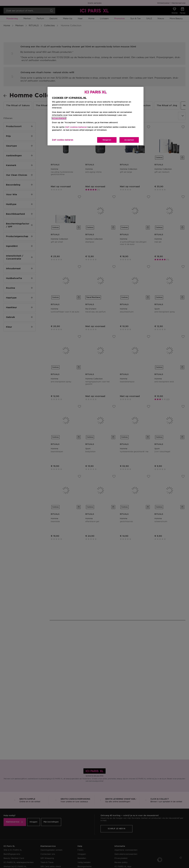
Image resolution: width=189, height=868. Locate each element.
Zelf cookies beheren (76, 127)
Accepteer (129, 140)
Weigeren (107, 140)
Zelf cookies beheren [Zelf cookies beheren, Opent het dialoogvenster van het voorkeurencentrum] (63, 140)
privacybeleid (59, 118)
